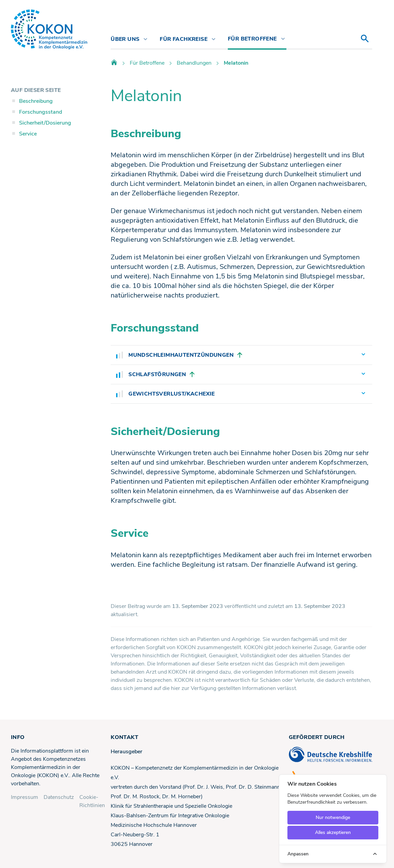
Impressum (25, 797)
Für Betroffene (147, 63)
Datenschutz (59, 797)
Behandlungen (194, 63)
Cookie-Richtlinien (92, 801)
